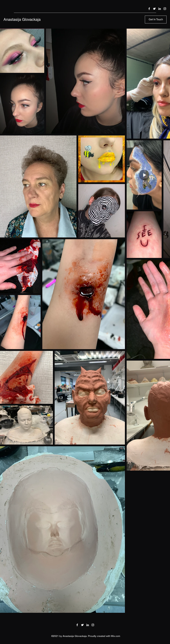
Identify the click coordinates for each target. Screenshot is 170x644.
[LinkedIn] (160, 9)
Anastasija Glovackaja (22, 20)
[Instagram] (165, 9)
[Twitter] (154, 9)
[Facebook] (149, 9)
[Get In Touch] (156, 20)
